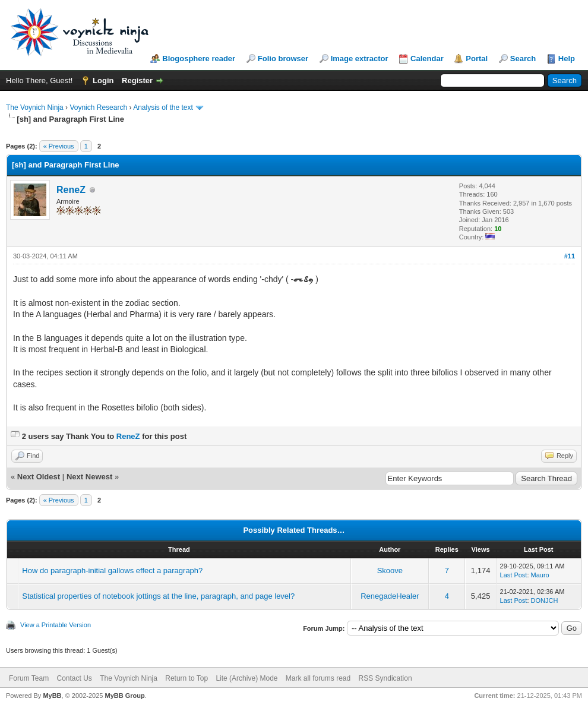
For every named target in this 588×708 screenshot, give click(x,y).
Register (137, 80)
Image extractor (360, 59)
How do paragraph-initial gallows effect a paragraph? (112, 570)
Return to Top (186, 678)
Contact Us (74, 678)
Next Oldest (39, 477)
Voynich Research (98, 108)
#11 (570, 256)
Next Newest (89, 477)
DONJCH (545, 600)
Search (523, 59)
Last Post (514, 575)
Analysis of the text (163, 108)
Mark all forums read (318, 678)
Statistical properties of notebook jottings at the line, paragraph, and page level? (158, 596)
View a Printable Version (56, 625)
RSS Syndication (385, 678)
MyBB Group (124, 696)
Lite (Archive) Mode (246, 678)
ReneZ (71, 190)
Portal (477, 59)
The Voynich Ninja (35, 108)
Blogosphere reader (199, 59)
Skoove (390, 570)
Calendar (427, 59)
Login (103, 80)
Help (567, 59)
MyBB (52, 696)
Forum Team (29, 678)
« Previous (59, 146)
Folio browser (283, 59)
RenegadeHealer (390, 596)
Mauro (540, 575)
